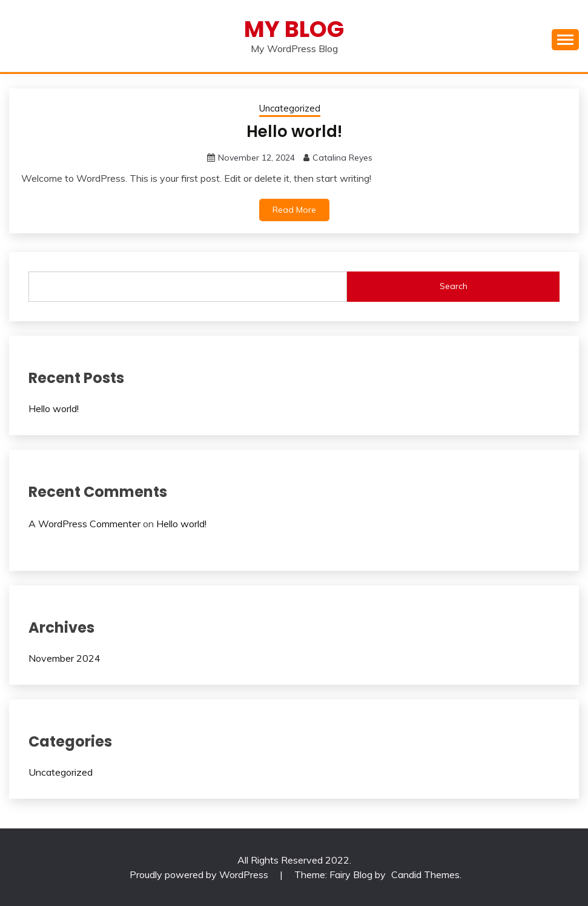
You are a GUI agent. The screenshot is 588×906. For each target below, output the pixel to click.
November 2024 (64, 658)
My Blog (294, 29)
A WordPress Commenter (84, 524)
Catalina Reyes (342, 158)
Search (454, 286)
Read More (294, 210)
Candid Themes (425, 874)
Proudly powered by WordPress (200, 874)
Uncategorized (290, 108)
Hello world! (294, 132)
